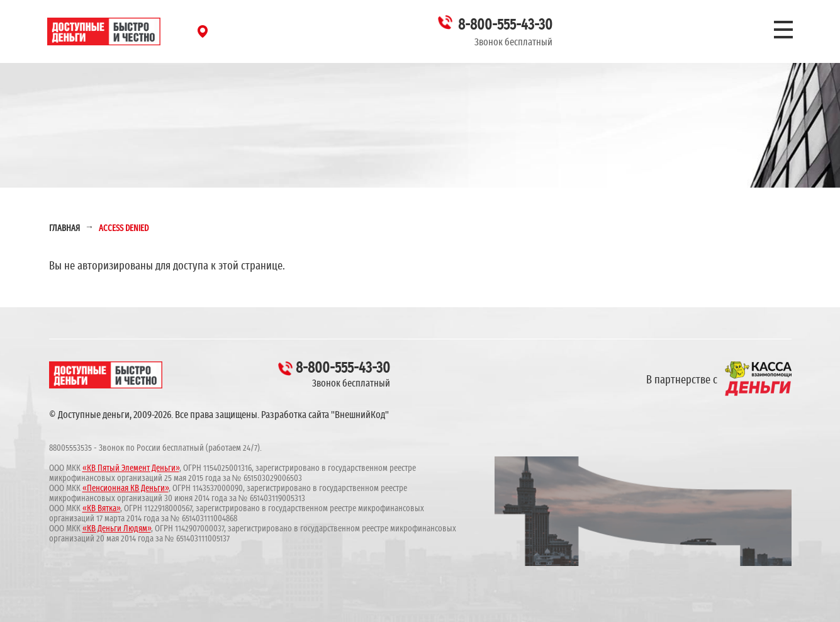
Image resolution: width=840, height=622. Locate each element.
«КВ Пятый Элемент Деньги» (131, 468)
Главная (64, 229)
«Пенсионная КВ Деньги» (126, 489)
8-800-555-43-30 (505, 25)
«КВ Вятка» (101, 509)
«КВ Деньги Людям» (117, 529)
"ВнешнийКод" (360, 415)
